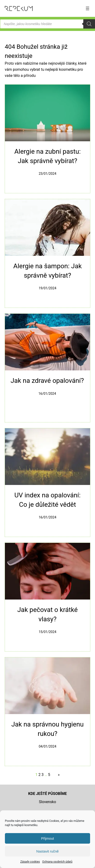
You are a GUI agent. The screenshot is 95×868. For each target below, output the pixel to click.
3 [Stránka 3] (42, 775)
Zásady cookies (30, 862)
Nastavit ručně (47, 851)
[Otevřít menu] (88, 8)
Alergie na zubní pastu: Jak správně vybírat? (47, 156)
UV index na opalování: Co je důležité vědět (48, 500)
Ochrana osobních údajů (57, 862)
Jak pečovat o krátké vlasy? (47, 614)
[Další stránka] (58, 775)
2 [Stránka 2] (39, 775)
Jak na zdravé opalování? (47, 381)
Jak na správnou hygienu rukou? (47, 729)
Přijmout (47, 838)
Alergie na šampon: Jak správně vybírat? (47, 271)
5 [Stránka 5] (49, 775)
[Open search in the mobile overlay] (47, 24)
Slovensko (47, 802)
